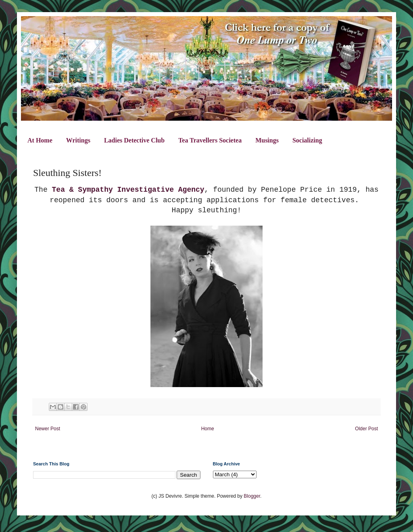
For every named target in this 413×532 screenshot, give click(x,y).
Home (208, 429)
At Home (40, 140)
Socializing (307, 140)
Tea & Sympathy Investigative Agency (128, 190)
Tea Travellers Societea (210, 140)
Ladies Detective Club (134, 140)
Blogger (252, 496)
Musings (267, 140)
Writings (78, 140)
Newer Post (48, 429)
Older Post (366, 429)
